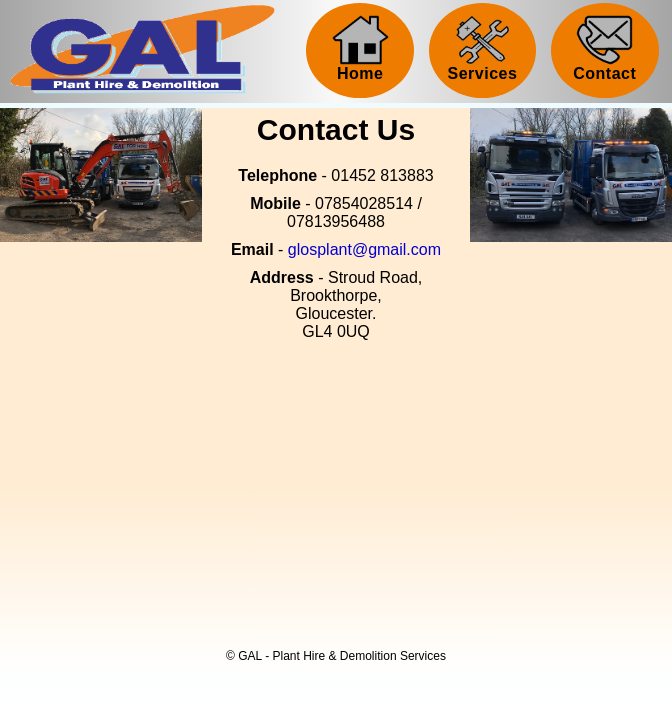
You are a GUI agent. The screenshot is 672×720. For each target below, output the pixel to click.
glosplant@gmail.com (364, 249)
